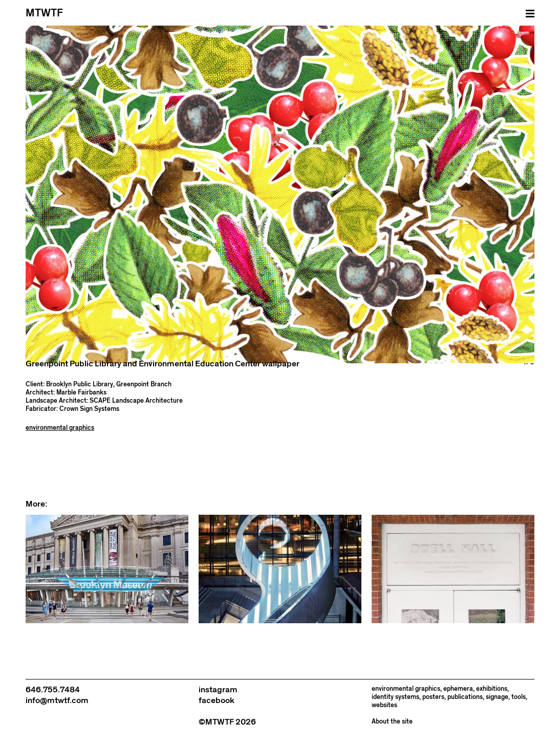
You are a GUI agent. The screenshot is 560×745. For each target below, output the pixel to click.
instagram (218, 690)
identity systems (395, 697)
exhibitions (492, 689)
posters (433, 697)
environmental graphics (60, 428)
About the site (392, 722)
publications (465, 697)
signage (497, 697)
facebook (217, 700)
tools (519, 697)
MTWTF (44, 13)
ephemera (458, 689)
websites (384, 705)
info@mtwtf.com (57, 700)
